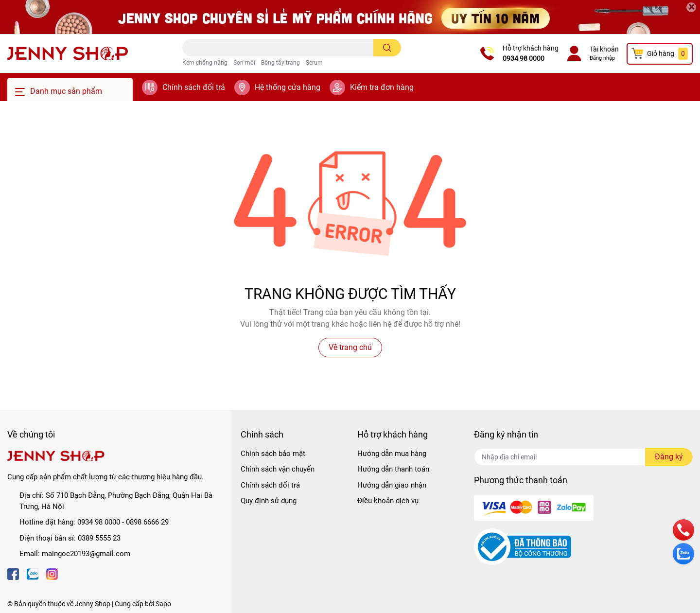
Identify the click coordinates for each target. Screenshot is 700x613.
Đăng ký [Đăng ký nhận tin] (669, 457)
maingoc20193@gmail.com (86, 554)
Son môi (244, 63)
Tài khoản (604, 49)
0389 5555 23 (99, 538)
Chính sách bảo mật (273, 454)
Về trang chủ (350, 347)
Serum (314, 63)
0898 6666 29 (147, 522)
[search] (387, 48)
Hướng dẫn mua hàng (392, 454)
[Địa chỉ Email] (583, 457)
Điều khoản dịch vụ (388, 501)
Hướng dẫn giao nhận (392, 485)
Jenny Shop (93, 604)
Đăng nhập (602, 58)
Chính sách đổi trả (194, 87)
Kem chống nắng (205, 63)
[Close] (691, 7)
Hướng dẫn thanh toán (393, 469)
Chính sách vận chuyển (278, 469)
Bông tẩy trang (280, 63)
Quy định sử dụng (269, 501)
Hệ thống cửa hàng (288, 87)
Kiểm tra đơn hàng (382, 87)
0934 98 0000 (524, 58)
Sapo (163, 604)
